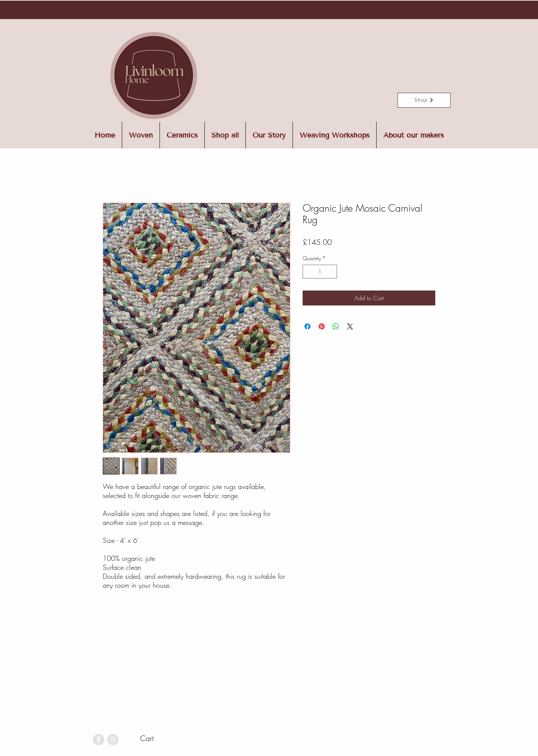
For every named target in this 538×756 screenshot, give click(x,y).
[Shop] (424, 100)
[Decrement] (308, 272)
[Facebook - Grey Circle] (99, 740)
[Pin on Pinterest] (322, 326)
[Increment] (331, 272)
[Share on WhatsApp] (336, 326)
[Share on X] (350, 326)
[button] (159, 739)
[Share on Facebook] (307, 326)
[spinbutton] (320, 272)
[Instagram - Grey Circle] (113, 740)
